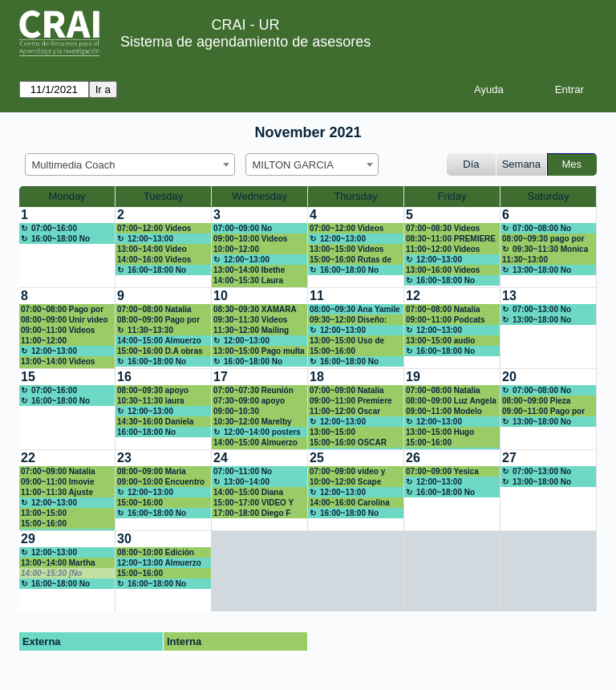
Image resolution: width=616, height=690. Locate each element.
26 (413, 458)
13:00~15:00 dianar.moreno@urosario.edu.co (66, 513)
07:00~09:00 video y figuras (347, 472)
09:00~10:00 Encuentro (161, 482)
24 (221, 458)
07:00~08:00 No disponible (537, 229)
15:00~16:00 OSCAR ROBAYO (348, 443)
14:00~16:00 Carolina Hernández (350, 503)
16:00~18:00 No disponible (55, 239)
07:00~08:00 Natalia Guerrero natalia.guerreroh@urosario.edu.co (451, 310)
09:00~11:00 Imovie (57, 482)
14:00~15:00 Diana (248, 492)
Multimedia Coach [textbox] (74, 165)
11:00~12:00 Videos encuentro (443, 250)
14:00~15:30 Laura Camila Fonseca (248, 281)
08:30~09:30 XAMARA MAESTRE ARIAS (255, 310)
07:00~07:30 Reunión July (253, 391)
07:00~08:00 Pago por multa (62, 310)
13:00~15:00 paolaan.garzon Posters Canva (355, 432)
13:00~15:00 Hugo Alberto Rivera (440, 432)
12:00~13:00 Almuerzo (145, 239)
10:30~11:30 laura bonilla (151, 401)
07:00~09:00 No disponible (243, 229)
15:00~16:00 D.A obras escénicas (160, 351)
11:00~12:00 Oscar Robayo (345, 412)
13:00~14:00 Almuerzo (241, 482)
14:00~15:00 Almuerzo (159, 341)
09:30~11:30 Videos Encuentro (250, 320)
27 (509, 458)
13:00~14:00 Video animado (152, 250)
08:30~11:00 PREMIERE (451, 239)
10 (221, 296)
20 (509, 377)
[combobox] (130, 164)
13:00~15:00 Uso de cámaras (347, 341)
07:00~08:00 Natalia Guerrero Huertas (154, 310)
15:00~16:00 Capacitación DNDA (347, 351)
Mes (572, 164)
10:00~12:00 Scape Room (345, 482)
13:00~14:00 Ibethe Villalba (249, 270)
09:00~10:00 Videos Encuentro (250, 239)
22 (28, 458)
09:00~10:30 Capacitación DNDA (251, 412)
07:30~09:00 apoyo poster (249, 401)
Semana (521, 164)
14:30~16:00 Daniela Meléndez (155, 422)
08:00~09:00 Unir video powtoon (65, 320)
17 (221, 377)
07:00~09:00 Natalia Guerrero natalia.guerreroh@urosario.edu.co (355, 391)
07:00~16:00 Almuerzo (49, 229)
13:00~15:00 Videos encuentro (346, 250)
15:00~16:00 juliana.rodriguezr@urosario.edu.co (65, 524)
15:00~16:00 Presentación (431, 443)
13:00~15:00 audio (440, 341)
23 (124, 458)
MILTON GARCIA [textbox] (293, 165)
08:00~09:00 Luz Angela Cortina (451, 401)
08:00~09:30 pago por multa (543, 239)
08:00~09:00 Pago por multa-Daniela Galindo (160, 320)
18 (317, 377)
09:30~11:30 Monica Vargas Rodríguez (545, 250)
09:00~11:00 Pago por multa (543, 412)
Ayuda (489, 89)
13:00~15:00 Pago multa (259, 351)
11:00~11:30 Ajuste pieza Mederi (57, 493)
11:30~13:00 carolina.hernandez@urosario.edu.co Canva (547, 260)
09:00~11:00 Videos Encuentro (58, 331)
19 (413, 377)
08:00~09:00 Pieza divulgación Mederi (539, 401)
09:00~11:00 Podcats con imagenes (446, 320)
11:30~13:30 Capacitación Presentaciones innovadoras (147, 331)
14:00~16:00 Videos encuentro (154, 260)
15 (28, 377)
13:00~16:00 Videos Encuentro (443, 270)
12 (413, 296)
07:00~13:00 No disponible (537, 310)
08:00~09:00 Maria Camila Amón (152, 472)
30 (124, 539)
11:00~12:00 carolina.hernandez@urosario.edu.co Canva (65, 341)
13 (509, 296)
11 (317, 296)
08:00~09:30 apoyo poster (153, 391)
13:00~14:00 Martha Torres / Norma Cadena (65, 563)
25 (317, 458)
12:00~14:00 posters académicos (257, 432)
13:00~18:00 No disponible (537, 270)
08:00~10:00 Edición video (156, 553)
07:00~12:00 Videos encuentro (154, 229)
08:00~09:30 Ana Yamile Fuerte (355, 310)
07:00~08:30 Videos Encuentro (443, 229)
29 (28, 539)
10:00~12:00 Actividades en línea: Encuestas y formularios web (253, 250)
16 (124, 377)
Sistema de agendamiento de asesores (245, 42)
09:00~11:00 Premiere (351, 401)
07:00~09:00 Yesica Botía (442, 472)
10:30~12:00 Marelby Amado (253, 422)
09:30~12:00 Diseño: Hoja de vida (348, 320)
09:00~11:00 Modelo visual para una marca (448, 412)
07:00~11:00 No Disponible (243, 472)
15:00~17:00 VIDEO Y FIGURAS (253, 503)
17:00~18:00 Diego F (252, 513)
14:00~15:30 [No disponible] (51, 574)
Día (471, 164)
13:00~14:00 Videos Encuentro (58, 362)
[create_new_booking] (67, 247)
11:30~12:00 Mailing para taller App (251, 331)
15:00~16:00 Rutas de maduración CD (351, 260)
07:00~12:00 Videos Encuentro (346, 229)
